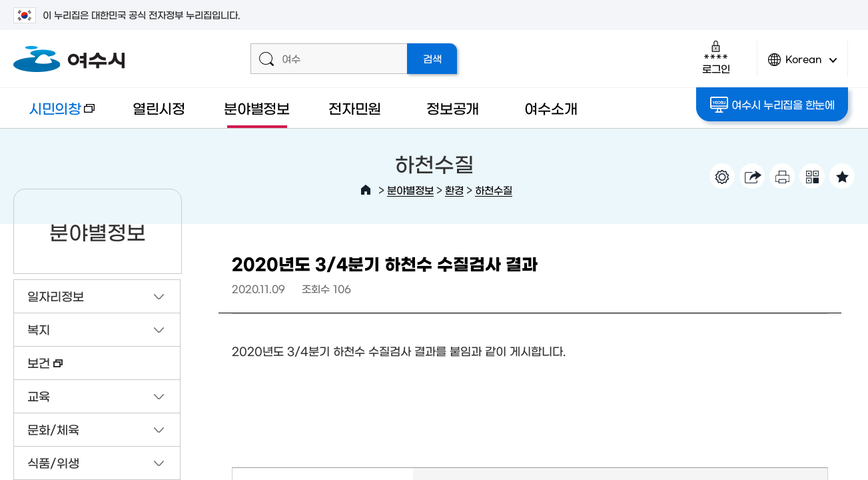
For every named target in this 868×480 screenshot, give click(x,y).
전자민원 (355, 108)
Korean (803, 65)
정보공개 (453, 108)
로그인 (716, 57)
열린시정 (159, 108)
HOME (366, 190)
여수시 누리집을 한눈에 (772, 105)
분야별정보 (257, 108)
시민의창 (54, 114)
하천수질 (494, 190)
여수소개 (551, 108)
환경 (454, 190)
